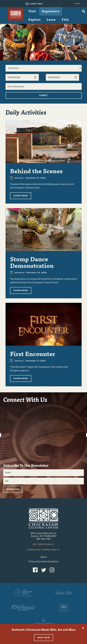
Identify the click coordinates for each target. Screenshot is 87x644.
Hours (77, 4)
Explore (34, 19)
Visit (32, 11)
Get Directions (44, 544)
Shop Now (44, 638)
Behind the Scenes (36, 171)
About (43, 557)
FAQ (65, 19)
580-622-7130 (43, 539)
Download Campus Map (43, 550)
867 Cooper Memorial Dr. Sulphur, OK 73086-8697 (44, 535)
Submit (43, 95)
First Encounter (33, 353)
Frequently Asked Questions (43, 562)
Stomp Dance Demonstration (32, 262)
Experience (51, 11)
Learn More (21, 196)
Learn (51, 19)
